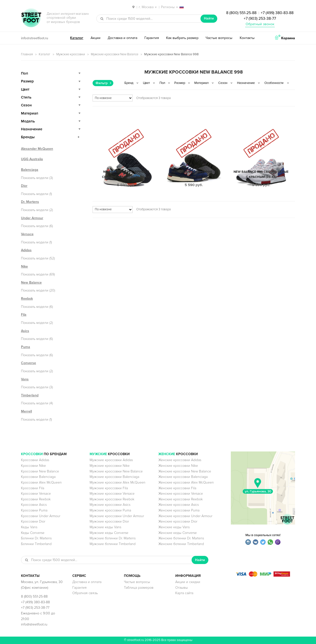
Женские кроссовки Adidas (180, 460)
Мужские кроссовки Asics (110, 505)
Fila (24, 315)
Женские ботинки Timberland (181, 544)
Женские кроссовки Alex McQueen (186, 482)
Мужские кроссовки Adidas (111, 460)
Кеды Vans (29, 527)
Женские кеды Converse (178, 533)
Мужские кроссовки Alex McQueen (118, 482)
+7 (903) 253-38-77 (260, 19)
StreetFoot (31, 18)
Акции (96, 38)
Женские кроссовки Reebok (180, 499)
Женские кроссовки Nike (178, 466)
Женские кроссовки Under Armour (185, 516)
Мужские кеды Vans (105, 527)
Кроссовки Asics (34, 505)
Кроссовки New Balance (40, 471)
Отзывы (182, 588)
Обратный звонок (260, 24)
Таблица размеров (139, 588)
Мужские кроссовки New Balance (115, 54)
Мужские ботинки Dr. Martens (113, 538)
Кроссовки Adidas (35, 460)
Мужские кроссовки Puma (110, 510)
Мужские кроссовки (71, 54)
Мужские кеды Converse (109, 533)
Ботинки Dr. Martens (36, 538)
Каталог (77, 38)
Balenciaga (30, 170)
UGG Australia (32, 159)
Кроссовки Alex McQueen (41, 482)
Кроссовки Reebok (36, 499)
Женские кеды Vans (174, 527)
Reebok (27, 299)
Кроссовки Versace (36, 494)
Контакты (247, 38)
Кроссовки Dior (33, 521)
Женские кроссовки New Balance (185, 471)
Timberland (30, 395)
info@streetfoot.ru (35, 38)
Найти (209, 18)
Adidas (26, 250)
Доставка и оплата (122, 38)
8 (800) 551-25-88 (241, 13)
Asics (25, 331)
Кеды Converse (33, 533)
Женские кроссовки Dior (178, 521)
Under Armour (32, 218)
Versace (27, 234)
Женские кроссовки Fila (177, 488)
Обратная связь (85, 593)
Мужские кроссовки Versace (112, 494)
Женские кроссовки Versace (181, 494)
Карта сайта (184, 593)
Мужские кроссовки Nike (110, 466)
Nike (24, 266)
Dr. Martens (30, 202)
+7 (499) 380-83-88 (277, 13)
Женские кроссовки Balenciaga (183, 477)
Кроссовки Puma (34, 510)
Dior (24, 186)
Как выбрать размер (182, 38)
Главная (27, 54)
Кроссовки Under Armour (41, 516)
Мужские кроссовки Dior (109, 521)
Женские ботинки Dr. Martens (181, 538)
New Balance (31, 283)
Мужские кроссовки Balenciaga (114, 477)
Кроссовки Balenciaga (38, 477)
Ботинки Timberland (36, 544)
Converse (29, 363)
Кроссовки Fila (33, 488)
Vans (25, 379)
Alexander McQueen (37, 149)
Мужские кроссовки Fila (109, 488)
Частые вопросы (219, 38)
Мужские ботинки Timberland (113, 544)
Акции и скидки (188, 582)
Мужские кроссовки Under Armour (117, 516)
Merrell (26, 411)
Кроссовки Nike (33, 466)
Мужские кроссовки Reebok (112, 499)
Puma (26, 347)
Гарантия (152, 38)
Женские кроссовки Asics (178, 505)
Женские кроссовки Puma (179, 510)
